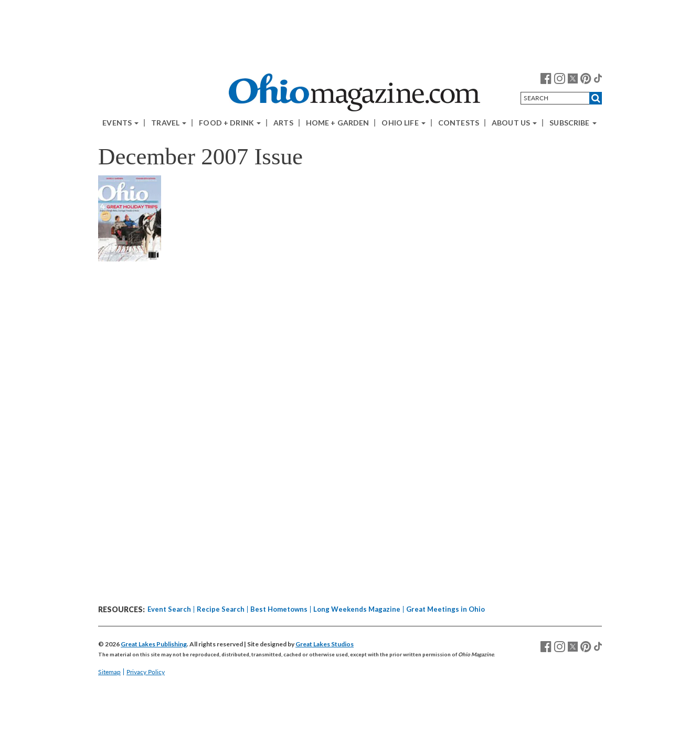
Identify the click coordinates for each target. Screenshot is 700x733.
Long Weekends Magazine (357, 609)
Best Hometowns (279, 609)
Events (120, 123)
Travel (169, 123)
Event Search (169, 609)
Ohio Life (403, 123)
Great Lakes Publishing (154, 644)
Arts (283, 123)
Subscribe (573, 123)
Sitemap (109, 672)
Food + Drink (230, 123)
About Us (514, 123)
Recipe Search (221, 609)
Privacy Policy (146, 672)
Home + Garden (338, 123)
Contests (459, 123)
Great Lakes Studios (325, 644)
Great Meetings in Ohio (446, 609)
